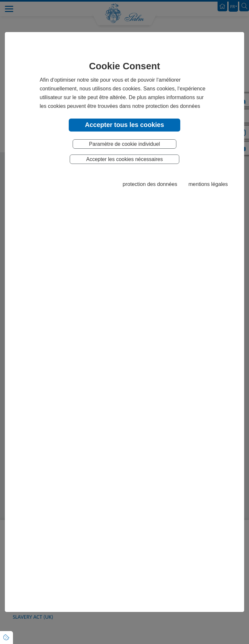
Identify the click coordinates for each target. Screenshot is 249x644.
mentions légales (208, 184)
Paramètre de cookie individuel (125, 144)
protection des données (150, 184)
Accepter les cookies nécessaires (125, 159)
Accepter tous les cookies (124, 125)
